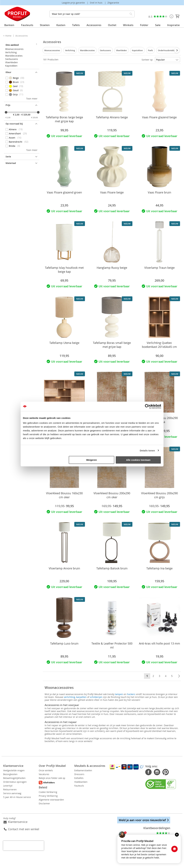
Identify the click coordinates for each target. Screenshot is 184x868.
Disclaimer (53, 800)
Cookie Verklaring (57, 788)
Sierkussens (105, 50)
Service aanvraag (12, 793)
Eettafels (97, 778)
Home (9, 36)
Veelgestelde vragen (14, 770)
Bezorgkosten (10, 774)
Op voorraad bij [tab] (14, 124)
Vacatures (53, 774)
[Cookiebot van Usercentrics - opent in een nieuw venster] (147, 406)
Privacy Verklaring (57, 792)
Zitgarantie (113, 3)
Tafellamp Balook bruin (112, 568)
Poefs (150, 50)
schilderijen (96, 697)
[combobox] (92, 14)
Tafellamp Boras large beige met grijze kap (64, 119)
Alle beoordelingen (160, 832)
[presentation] (177, 50)
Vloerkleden (121, 50)
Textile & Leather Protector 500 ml (112, 645)
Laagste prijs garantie (74, 3)
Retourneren (10, 789)
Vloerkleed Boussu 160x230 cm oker (64, 495)
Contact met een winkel (24, 825)
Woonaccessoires (52, 50)
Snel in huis (96, 3)
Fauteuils (97, 786)
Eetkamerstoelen (101, 770)
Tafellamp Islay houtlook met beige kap (64, 270)
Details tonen (147, 450)
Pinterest (157, 772)
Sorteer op (147, 60)
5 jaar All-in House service (17, 797)
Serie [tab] (8, 157)
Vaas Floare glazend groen (64, 192)
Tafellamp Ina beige (159, 568)
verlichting (69, 697)
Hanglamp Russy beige (112, 268)
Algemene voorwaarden (60, 796)
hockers (131, 694)
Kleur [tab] (8, 72)
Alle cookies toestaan (138, 460)
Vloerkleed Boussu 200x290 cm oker (112, 495)
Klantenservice (18, 818)
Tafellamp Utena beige (64, 343)
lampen (119, 694)
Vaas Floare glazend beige (159, 117)
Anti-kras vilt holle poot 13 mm (159, 643)
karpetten (81, 697)
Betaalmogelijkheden (14, 778)
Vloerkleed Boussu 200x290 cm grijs (159, 495)
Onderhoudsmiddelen (168, 50)
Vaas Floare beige (112, 192)
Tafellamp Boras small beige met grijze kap (112, 345)
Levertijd (8, 786)
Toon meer (32, 99)
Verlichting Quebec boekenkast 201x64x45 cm (159, 345)
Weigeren (92, 460)
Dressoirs (97, 774)
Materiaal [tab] (11, 163)
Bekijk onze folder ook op (69, 778)
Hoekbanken (99, 782)
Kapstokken (137, 50)
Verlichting (70, 50)
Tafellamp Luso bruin (64, 643)
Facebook (140, 772)
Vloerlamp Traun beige (159, 268)
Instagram (148, 772)
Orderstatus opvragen (15, 782)
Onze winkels (55, 770)
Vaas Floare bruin (159, 192)
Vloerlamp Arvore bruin (64, 568)
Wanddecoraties (87, 50)
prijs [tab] (8, 105)
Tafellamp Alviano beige (112, 117)
